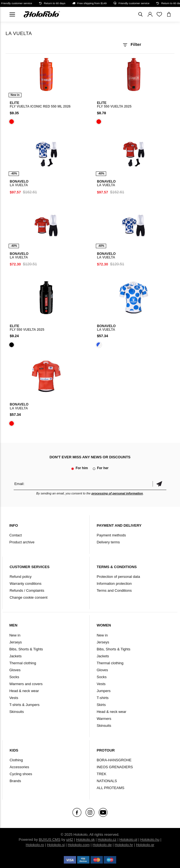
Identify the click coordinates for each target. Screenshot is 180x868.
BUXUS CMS (49, 840)
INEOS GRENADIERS (115, 767)
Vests (14, 698)
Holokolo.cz (107, 840)
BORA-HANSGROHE (114, 760)
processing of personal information (117, 493)
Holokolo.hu (150, 840)
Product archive (22, 542)
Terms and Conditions (114, 590)
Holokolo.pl (128, 840)
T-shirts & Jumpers (24, 705)
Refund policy (20, 577)
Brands (15, 781)
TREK (102, 774)
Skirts (101, 705)
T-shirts (103, 698)
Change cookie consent (28, 597)
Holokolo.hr (124, 845)
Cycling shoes (21, 774)
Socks (14, 677)
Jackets (15, 656)
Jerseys (15, 642)
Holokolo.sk (85, 840)
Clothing (16, 760)
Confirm (159, 484)
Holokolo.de (102, 845)
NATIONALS (107, 781)
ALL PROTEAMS (110, 788)
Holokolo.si (56, 845)
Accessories (19, 767)
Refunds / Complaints (27, 590)
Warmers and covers (26, 684)
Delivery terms (108, 542)
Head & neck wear (24, 691)
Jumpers (104, 691)
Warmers (104, 719)
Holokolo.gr (145, 845)
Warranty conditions (25, 584)
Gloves (15, 670)
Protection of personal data (118, 577)
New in (15, 635)
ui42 (70, 840)
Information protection (114, 584)
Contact (15, 535)
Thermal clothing (23, 663)
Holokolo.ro (35, 845)
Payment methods (111, 535)
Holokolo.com (79, 845)
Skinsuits (16, 712)
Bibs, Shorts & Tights (26, 649)
